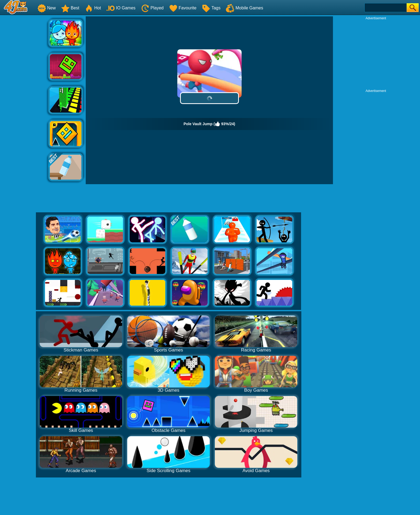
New (47, 8)
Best (70, 8)
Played (152, 8)
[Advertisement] (24, 97)
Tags (211, 8)
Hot (93, 8)
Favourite (183, 8)
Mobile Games (244, 8)
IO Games (121, 8)
